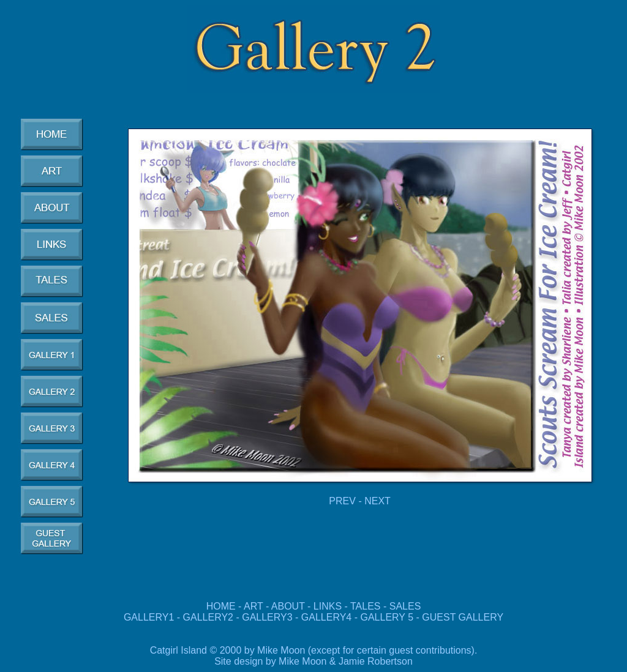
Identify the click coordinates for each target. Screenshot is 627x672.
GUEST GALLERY (463, 617)
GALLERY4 (326, 617)
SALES (405, 606)
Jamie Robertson (376, 661)
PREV (342, 501)
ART (253, 606)
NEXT (377, 501)
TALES (366, 606)
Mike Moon (302, 661)
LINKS (328, 606)
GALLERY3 (267, 617)
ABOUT (288, 606)
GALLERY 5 (388, 617)
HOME (221, 606)
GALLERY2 (208, 617)
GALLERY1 (149, 617)
